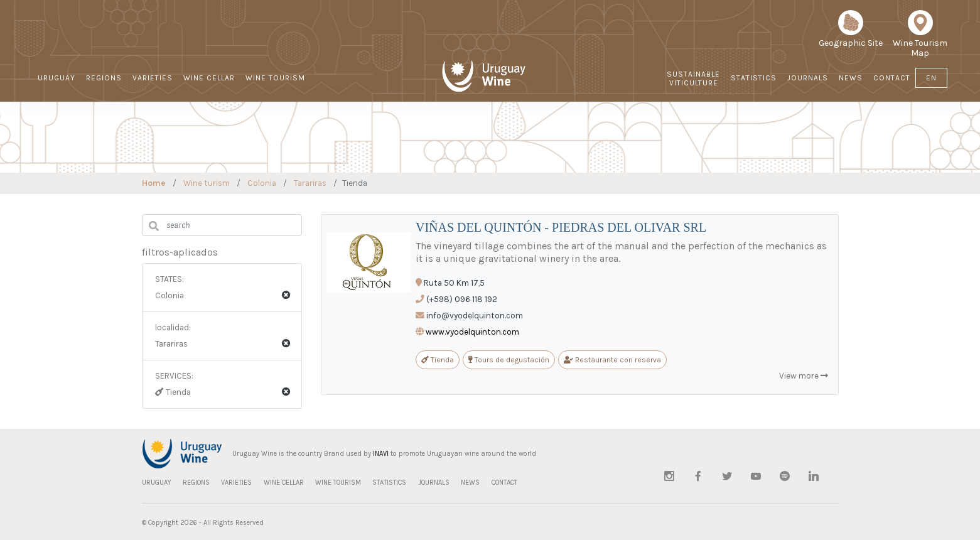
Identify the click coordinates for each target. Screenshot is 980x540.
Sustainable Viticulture (693, 78)
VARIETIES (153, 78)
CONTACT (892, 78)
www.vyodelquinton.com (472, 332)
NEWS (851, 78)
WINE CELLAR (209, 78)
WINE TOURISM (275, 78)
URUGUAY (57, 78)
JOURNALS (808, 78)
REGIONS (104, 78)
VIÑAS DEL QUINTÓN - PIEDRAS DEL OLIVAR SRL (561, 227)
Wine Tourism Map (920, 38)
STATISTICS (754, 78)
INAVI (381, 454)
